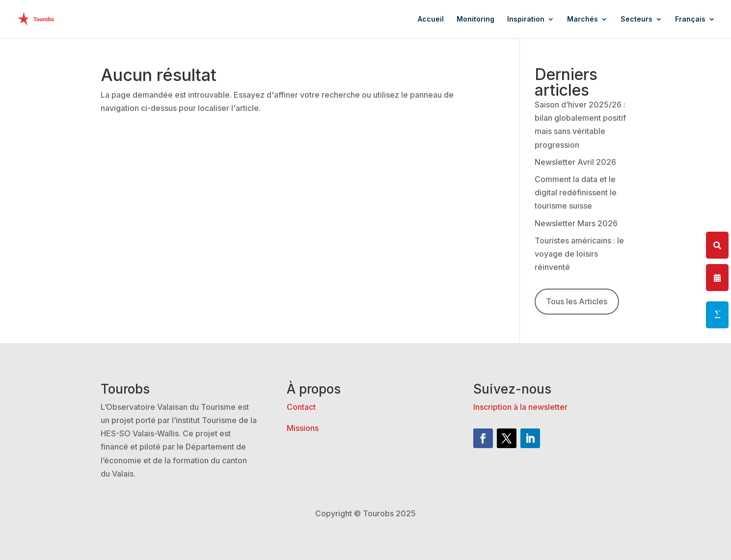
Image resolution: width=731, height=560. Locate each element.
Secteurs (636, 19)
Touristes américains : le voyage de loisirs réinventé (579, 254)
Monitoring (475, 19)
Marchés (582, 19)
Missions (303, 428)
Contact (301, 407)
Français (690, 19)
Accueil (431, 19)
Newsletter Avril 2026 (575, 162)
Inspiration (526, 19)
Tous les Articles (577, 301)
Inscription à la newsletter (520, 407)
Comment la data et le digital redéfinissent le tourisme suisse (576, 192)
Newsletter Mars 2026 (576, 223)
